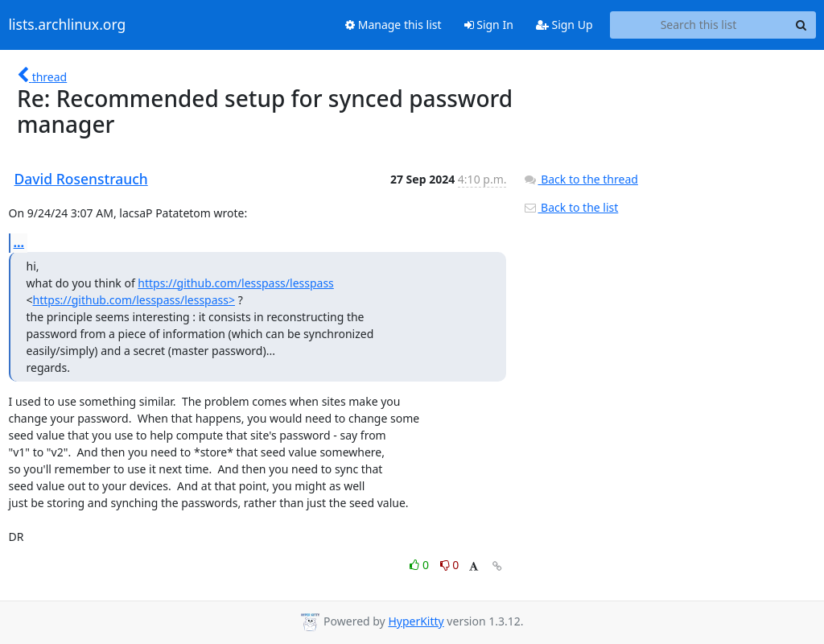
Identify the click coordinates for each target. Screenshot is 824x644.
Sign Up (564, 25)
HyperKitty (416, 621)
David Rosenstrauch (81, 179)
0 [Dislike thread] (450, 565)
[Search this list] (699, 25)
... (19, 242)
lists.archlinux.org (68, 25)
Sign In (489, 25)
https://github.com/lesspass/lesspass (235, 283)
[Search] (801, 25)
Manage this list (393, 25)
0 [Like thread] (420, 565)
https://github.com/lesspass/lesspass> (134, 300)
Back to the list (571, 207)
